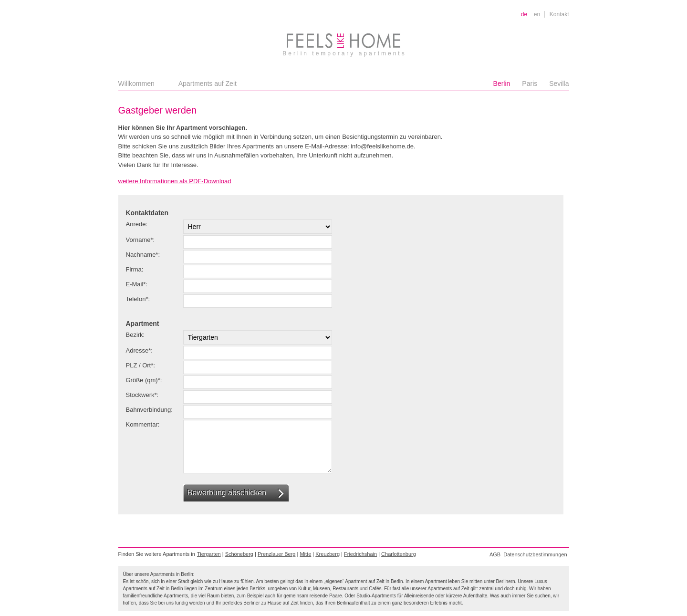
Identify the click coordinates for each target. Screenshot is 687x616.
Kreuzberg (328, 554)
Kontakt (559, 14)
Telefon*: (138, 299)
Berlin (502, 84)
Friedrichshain (360, 554)
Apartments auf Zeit (208, 84)
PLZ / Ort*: (141, 365)
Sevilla (559, 84)
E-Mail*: (137, 284)
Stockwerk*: (142, 395)
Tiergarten (209, 554)
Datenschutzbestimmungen (535, 554)
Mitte (305, 554)
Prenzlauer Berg (277, 554)
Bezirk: (135, 335)
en (537, 14)
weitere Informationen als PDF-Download (175, 181)
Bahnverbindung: (149, 410)
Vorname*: (141, 240)
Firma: (135, 269)
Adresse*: (139, 350)
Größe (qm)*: (144, 380)
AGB (495, 554)
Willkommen (136, 84)
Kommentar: (143, 424)
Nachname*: (143, 255)
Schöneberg (239, 554)
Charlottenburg (399, 554)
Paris (530, 84)
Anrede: (137, 224)
